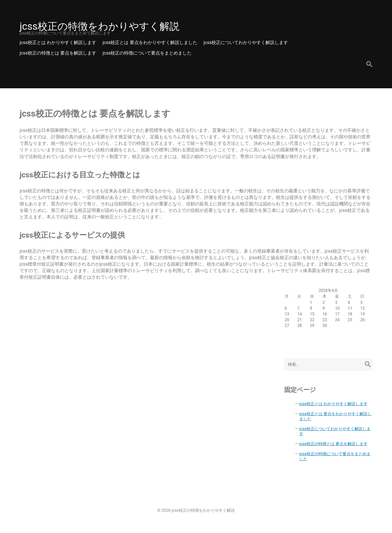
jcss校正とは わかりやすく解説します (333, 404)
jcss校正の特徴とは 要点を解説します (333, 444)
